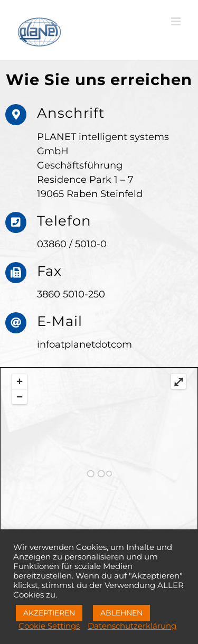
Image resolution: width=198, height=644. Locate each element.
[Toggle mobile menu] (177, 21)
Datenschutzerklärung (132, 626)
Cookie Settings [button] (49, 626)
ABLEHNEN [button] (121, 613)
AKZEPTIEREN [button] (49, 613)
